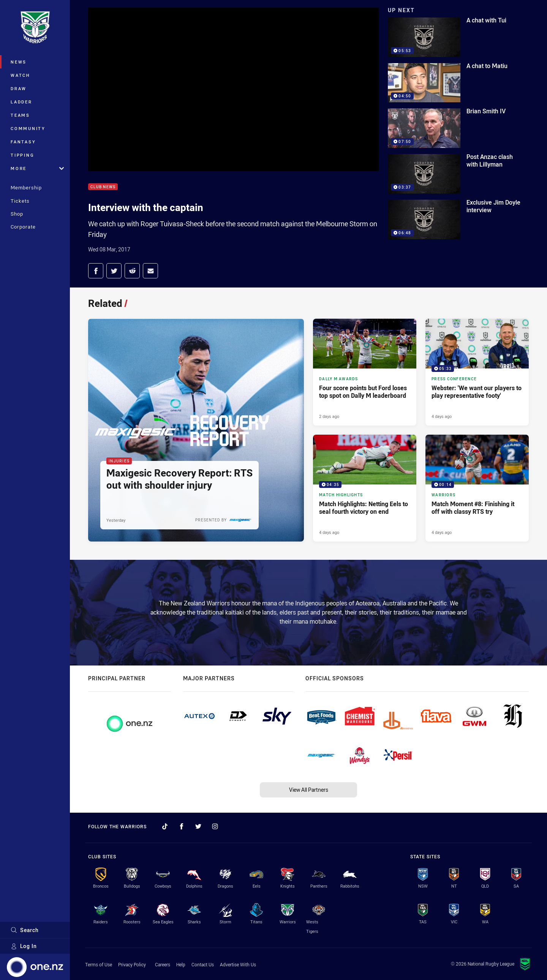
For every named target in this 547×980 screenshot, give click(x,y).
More (37, 168)
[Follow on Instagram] (215, 826)
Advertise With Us (238, 964)
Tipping (22, 155)
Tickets (20, 201)
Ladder (21, 102)
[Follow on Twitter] (198, 826)
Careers (163, 964)
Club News (103, 187)
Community (28, 128)
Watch (21, 75)
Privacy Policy (132, 964)
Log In (24, 946)
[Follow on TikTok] (165, 826)
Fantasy (23, 142)
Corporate (23, 227)
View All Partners (309, 790)
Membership (26, 187)
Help (181, 964)
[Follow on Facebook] (182, 826)
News (19, 62)
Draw (19, 88)
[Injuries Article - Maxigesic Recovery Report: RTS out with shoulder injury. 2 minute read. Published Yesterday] (196, 430)
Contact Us (203, 964)
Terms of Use (99, 964)
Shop (17, 214)
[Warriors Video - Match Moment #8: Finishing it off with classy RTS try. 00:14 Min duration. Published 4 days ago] (477, 488)
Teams (20, 115)
